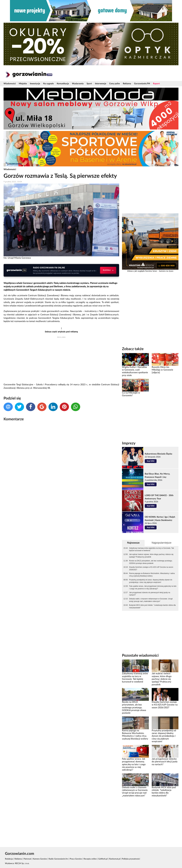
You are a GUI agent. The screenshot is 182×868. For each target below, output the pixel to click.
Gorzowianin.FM (142, 84)
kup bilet (151, 461)
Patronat (27, 859)
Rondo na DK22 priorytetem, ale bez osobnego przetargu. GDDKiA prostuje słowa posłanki (151, 562)
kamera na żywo (166, 271)
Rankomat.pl (115, 859)
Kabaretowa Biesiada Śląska (158, 454)
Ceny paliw (115, 84)
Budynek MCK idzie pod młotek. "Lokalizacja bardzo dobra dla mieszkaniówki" (152, 606)
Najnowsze (133, 543)
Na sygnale (48, 84)
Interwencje (101, 84)
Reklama (127, 84)
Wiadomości (10, 84)
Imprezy (129, 443)
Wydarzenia (78, 84)
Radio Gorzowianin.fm (58, 859)
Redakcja (9, 859)
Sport (89, 84)
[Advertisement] (61, 361)
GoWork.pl (103, 859)
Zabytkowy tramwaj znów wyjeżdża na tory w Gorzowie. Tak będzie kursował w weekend (152, 549)
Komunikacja (63, 84)
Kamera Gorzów (40, 859)
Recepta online (90, 859)
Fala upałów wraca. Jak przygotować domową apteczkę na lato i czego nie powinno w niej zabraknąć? (153, 587)
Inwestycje (35, 84)
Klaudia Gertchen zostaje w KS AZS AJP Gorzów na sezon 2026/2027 (151, 568)
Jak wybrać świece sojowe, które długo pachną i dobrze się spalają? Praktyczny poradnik (151, 556)
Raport (156, 84)
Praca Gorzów (76, 859)
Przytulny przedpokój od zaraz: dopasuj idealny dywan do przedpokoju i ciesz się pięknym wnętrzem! (151, 581)
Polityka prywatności (131, 859)
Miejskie (23, 84)
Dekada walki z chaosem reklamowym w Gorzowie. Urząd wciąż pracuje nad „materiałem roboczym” (151, 600)
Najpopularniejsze (161, 543)
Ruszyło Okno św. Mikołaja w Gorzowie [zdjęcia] (162, 370)
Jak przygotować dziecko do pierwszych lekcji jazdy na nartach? (150, 594)
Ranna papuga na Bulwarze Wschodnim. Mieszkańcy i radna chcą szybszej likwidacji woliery (152, 575)
